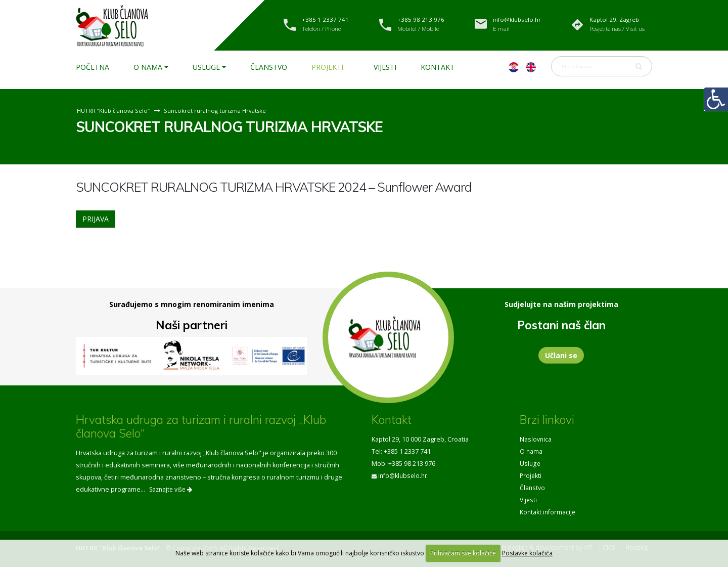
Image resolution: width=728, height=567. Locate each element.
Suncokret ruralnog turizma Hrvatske (219, 110)
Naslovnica (536, 439)
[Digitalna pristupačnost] (716, 99)
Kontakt (438, 67)
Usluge (206, 67)
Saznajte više (171, 489)
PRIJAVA (96, 219)
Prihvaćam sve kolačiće (463, 553)
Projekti (327, 67)
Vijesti (385, 67)
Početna (93, 67)
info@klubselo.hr (404, 476)
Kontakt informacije (548, 512)
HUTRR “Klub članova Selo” (115, 110)
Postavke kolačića (527, 553)
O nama (148, 67)
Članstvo (269, 67)
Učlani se (561, 355)
